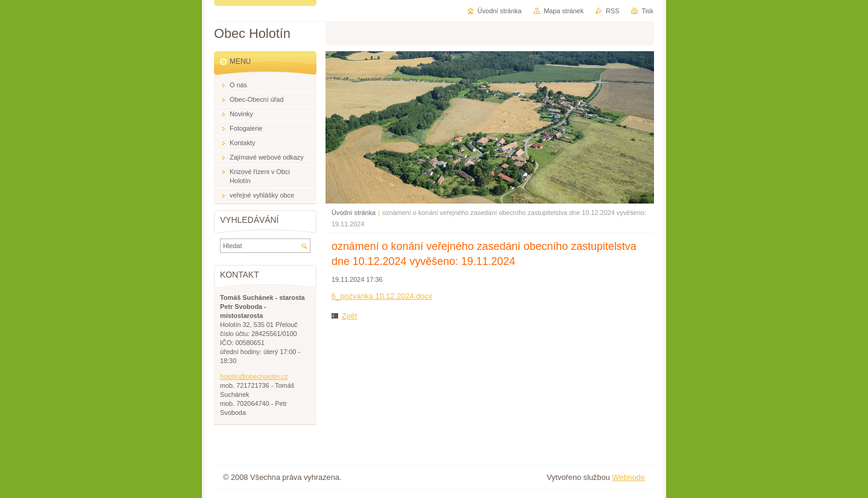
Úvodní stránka (354, 213)
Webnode (628, 477)
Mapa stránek (564, 11)
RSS (612, 11)
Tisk (647, 11)
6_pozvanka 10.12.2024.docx (382, 296)
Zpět (350, 316)
